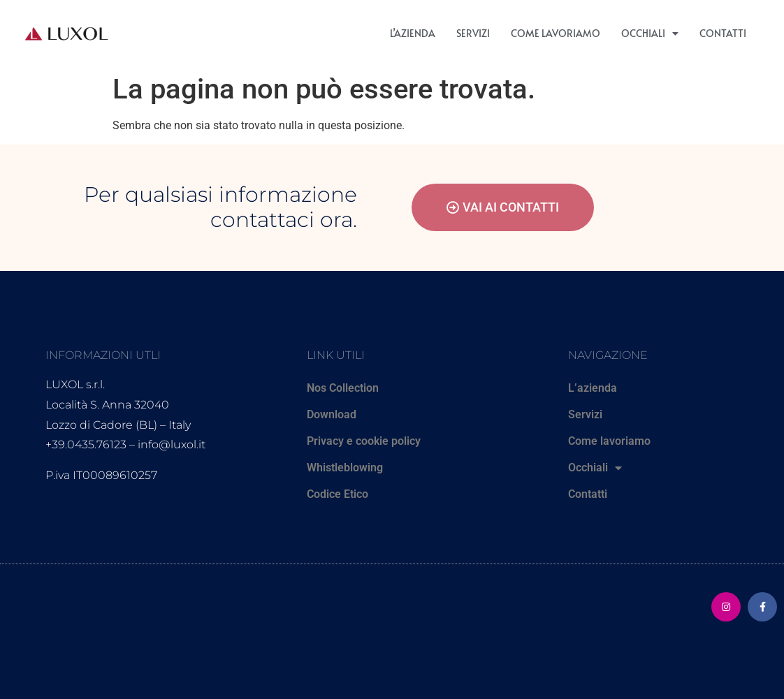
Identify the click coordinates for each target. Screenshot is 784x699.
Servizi (473, 33)
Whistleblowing (345, 468)
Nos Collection (343, 388)
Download (332, 414)
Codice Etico (337, 494)
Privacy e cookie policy (364, 441)
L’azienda (413, 33)
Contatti (723, 33)
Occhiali (650, 34)
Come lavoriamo (556, 33)
